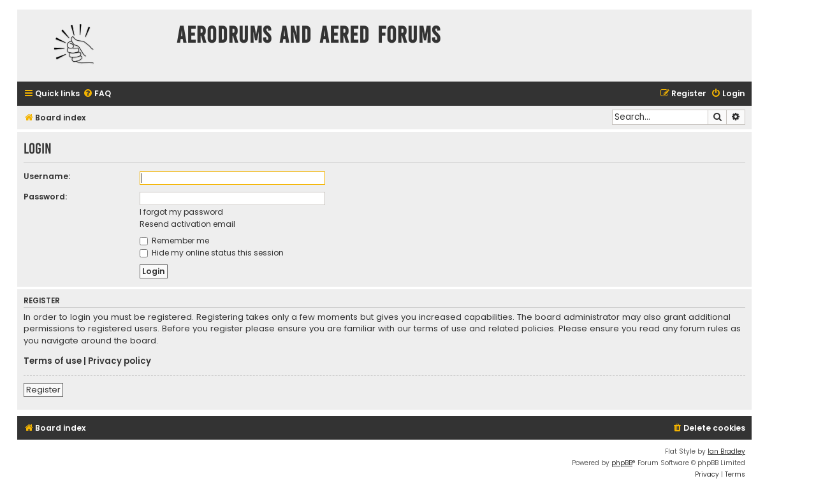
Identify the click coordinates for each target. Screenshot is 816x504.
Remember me (174, 241)
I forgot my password (181, 212)
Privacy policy (120, 361)
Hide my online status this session (212, 253)
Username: (47, 176)
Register (43, 390)
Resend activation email (187, 224)
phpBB (622, 463)
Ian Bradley (726, 451)
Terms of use (53, 361)
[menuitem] (97, 94)
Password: (45, 197)
